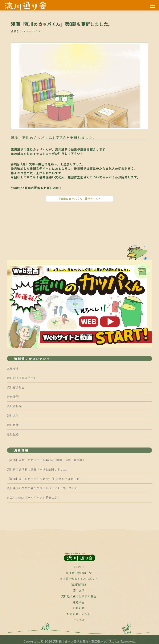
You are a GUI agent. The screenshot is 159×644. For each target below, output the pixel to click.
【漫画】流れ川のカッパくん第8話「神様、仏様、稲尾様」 (46, 460)
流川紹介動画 (16, 387)
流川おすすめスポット (22, 378)
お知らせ (13, 368)
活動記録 (13, 434)
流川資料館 (14, 406)
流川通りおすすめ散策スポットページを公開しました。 (44, 488)
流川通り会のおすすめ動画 (79, 596)
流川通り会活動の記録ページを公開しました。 (38, 469)
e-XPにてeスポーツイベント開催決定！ (34, 497)
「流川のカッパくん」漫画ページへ (79, 199)
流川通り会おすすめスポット (79, 579)
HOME (79, 567)
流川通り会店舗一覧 (79, 573)
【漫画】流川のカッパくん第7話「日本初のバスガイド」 (45, 479)
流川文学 (13, 415)
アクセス (79, 620)
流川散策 (13, 425)
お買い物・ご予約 (79, 614)
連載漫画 (13, 397)
